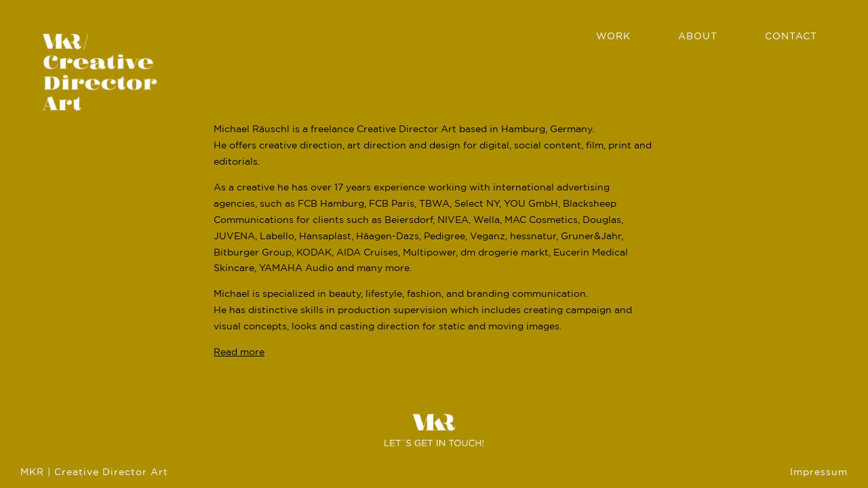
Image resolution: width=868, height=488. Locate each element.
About (698, 37)
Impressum (819, 472)
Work (613, 37)
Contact (791, 37)
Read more (239, 352)
